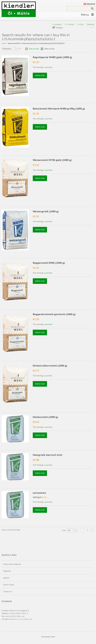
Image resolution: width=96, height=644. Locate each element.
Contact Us (8, 591)
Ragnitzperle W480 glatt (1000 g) (52, 57)
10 (69, 530)
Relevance (7, 49)
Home (4, 43)
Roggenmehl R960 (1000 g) (49, 263)
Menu (85, 15)
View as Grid (34, 49)
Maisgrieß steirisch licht (47, 455)
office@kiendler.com (9, 619)
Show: (64, 530)
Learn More (48, 67)
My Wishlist (69, 24)
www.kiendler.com (25, 619)
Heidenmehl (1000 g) (45, 417)
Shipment (7, 571)
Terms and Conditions (12, 564)
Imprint (6, 578)
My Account (57, 24)
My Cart (80, 24)
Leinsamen (39, 493)
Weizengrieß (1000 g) (46, 211)
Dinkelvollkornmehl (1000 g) (50, 366)
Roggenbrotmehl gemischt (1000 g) (54, 314)
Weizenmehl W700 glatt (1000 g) (52, 160)
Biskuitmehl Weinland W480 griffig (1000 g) (59, 109)
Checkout (90, 24)
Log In (92, 27)
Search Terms (9, 585)
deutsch (89, 4)
